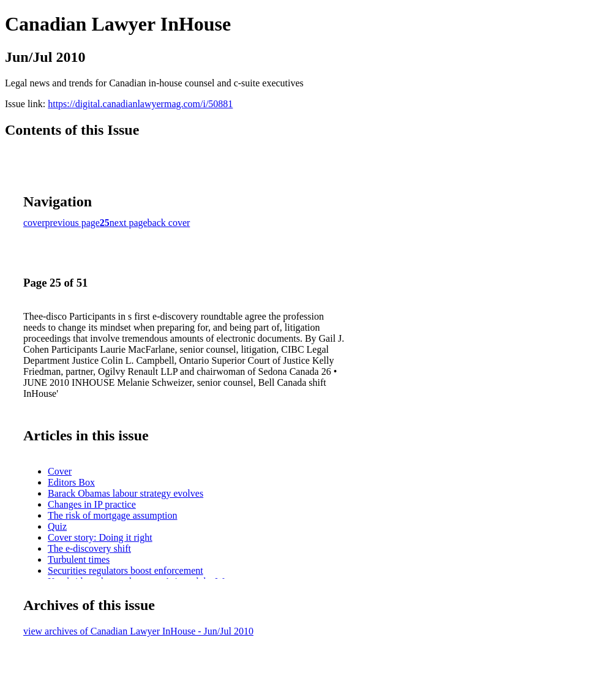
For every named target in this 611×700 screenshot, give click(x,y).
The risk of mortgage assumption (113, 515)
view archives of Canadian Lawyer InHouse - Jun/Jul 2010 (138, 631)
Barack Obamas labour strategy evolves (126, 493)
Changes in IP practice (92, 504)
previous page (73, 223)
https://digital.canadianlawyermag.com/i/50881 (140, 104)
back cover (169, 223)
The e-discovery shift (89, 548)
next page (129, 223)
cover (34, 223)
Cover (60, 471)
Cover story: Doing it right (100, 537)
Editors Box (71, 482)
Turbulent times (79, 559)
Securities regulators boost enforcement (126, 570)
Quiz (57, 526)
